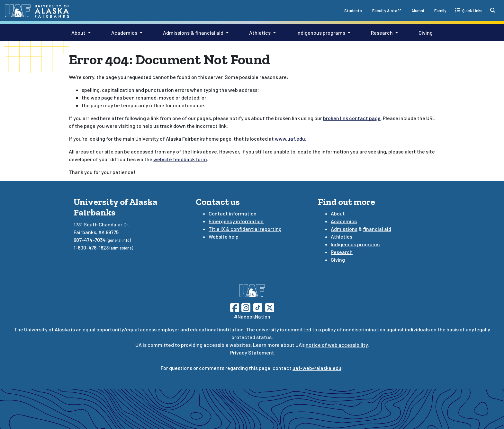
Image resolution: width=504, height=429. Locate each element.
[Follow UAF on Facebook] (235, 307)
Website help (224, 236)
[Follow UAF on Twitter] (270, 307)
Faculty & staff (387, 11)
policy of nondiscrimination (354, 329)
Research (382, 33)
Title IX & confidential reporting (245, 229)
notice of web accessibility (337, 345)
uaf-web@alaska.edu (317, 368)
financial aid (377, 229)
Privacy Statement (252, 352)
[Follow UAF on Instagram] (245, 307)
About (78, 33)
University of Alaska (47, 329)
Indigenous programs (321, 33)
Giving (426, 33)
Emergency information (236, 221)
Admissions (344, 229)
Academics (124, 33)
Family (440, 11)
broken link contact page (352, 118)
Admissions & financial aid (193, 33)
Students (353, 11)
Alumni (418, 11)
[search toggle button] (493, 10)
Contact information (233, 213)
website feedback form (180, 159)
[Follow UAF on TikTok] (258, 307)
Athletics (260, 33)
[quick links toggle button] (469, 10)
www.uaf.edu (290, 139)
